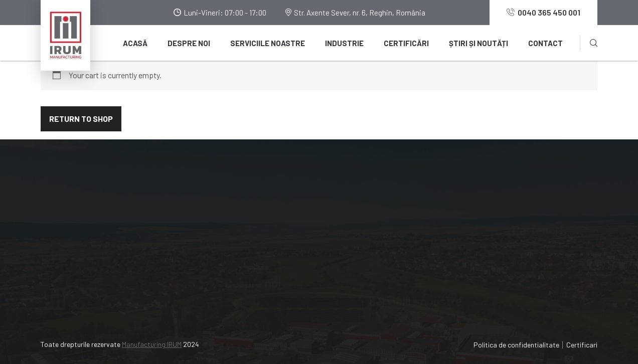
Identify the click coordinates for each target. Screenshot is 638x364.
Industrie (344, 43)
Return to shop (81, 119)
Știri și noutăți (479, 43)
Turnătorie (386, 214)
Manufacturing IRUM (152, 344)
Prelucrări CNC (393, 232)
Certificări (406, 43)
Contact (545, 43)
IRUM (521, 214)
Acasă (135, 43)
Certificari (582, 345)
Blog (233, 250)
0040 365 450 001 (543, 12)
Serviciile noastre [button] (268, 43)
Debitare (383, 250)
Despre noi (189, 43)
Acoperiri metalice (400, 268)
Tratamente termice (402, 286)
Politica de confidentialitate (516, 345)
